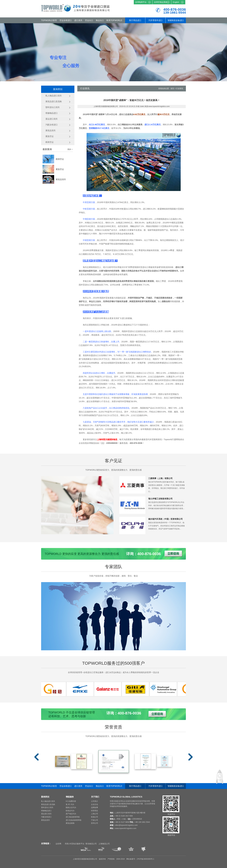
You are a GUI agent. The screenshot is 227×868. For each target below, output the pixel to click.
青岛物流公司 (91, 844)
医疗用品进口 (135, 20)
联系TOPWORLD (114, 20)
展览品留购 (70, 823)
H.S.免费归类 (71, 801)
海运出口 (100, 20)
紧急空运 (60, 169)
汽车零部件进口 (155, 20)
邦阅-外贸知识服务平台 (75, 844)
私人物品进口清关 (48, 801)
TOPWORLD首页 (49, 20)
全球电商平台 (141, 2)
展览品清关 (61, 179)
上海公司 (95, 814)
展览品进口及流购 (48, 804)
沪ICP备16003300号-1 (145, 859)
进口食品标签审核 (73, 817)
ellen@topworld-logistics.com (126, 825)
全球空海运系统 (161, 2)
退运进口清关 (46, 814)
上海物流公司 (104, 844)
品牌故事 (95, 807)
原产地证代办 (71, 814)
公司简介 (95, 801)
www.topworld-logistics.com (126, 828)
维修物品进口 (46, 811)
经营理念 (95, 811)
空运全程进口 (66, 20)
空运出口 (89, 20)
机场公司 (95, 817)
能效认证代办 (71, 807)
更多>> (70, 149)
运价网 (58, 844)
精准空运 (60, 159)
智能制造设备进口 (176, 20)
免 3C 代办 (70, 804)
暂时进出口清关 (47, 807)
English (176, 2)
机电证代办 (70, 811)
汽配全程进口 (46, 817)
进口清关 (78, 20)
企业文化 (95, 804)
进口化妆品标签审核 (74, 820)
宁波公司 (95, 820)
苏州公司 (95, 823)
